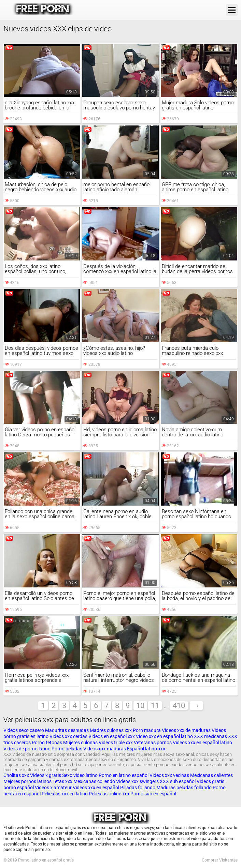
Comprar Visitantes (220, 860)
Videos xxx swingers (137, 781)
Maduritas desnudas (67, 730)
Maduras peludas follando (184, 788)
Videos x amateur (53, 788)
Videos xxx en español (96, 788)
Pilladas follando (138, 788)
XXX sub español (178, 781)
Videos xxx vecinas (169, 775)
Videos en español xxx (112, 736)
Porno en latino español (124, 775)
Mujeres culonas (80, 743)
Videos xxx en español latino (202, 743)
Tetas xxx (62, 781)
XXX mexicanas (210, 736)
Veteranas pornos (153, 743)
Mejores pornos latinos (27, 781)
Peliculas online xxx (110, 794)
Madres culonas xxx (111, 730)
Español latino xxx (146, 749)
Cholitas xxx (16, 775)
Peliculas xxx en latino (65, 794)
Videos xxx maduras (105, 749)
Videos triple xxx (116, 743)
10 (140, 706)
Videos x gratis (46, 775)
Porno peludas (67, 749)
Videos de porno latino (27, 749)
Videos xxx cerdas (69, 736)
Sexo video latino (80, 775)
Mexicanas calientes (211, 775)
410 (179, 706)
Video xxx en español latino (164, 736)
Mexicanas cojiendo (94, 781)
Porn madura (147, 730)
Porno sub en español (153, 794)
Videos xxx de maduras (186, 730)
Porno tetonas (47, 743)
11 (155, 706)
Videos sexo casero (24, 730)
